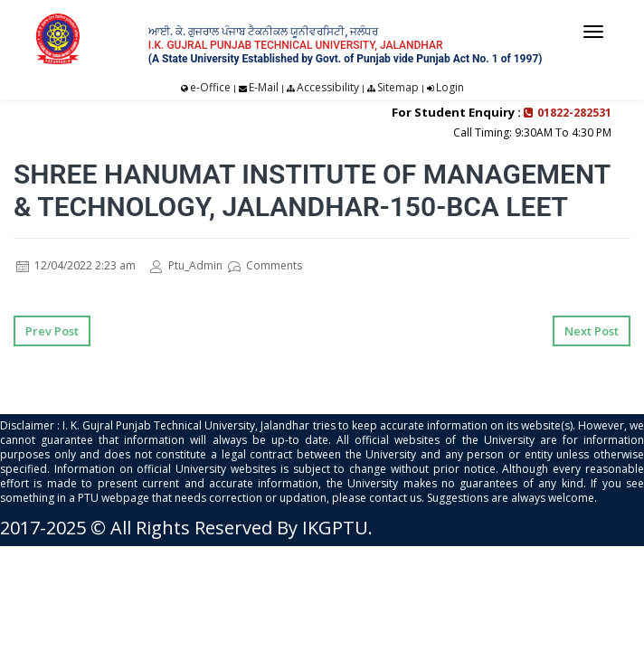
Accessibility (328, 87)
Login (450, 87)
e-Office (210, 87)
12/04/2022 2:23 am (76, 265)
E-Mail (264, 87)
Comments (265, 265)
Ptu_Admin (186, 265)
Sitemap (398, 87)
